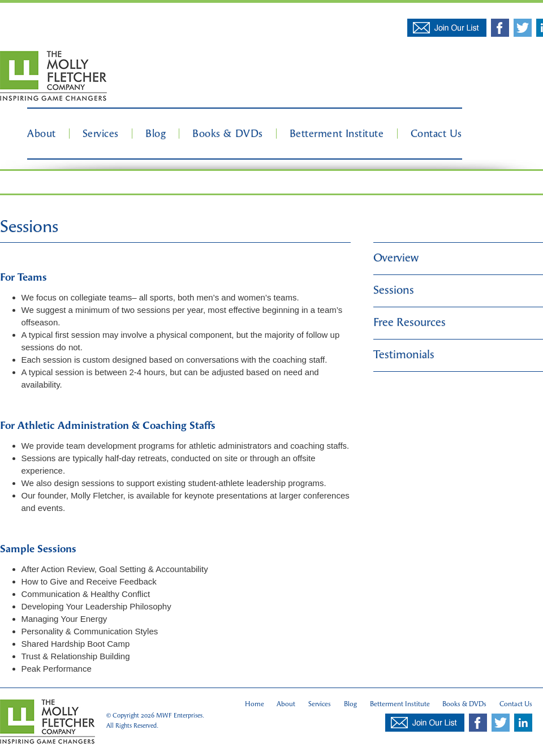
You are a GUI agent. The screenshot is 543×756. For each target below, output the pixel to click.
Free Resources (410, 322)
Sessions (394, 290)
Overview (396, 258)
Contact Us (436, 134)
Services (101, 134)
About (42, 134)
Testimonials (404, 355)
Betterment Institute (337, 134)
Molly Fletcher (53, 76)
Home (255, 704)
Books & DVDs (227, 134)
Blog (156, 134)
